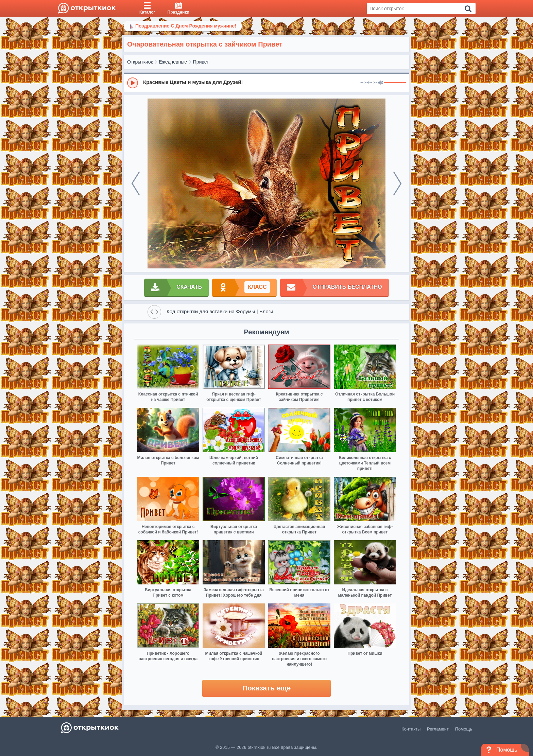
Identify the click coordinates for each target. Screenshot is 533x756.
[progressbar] (395, 83)
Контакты (411, 729)
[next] (397, 183)
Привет (201, 62)
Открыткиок (140, 62)
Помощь (464, 729)
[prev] (136, 183)
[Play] (133, 83)
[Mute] (380, 83)
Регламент (438, 729)
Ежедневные (173, 62)
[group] (266, 83)
